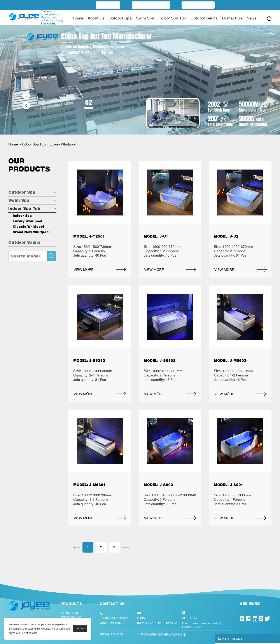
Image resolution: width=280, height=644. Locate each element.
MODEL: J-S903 (158, 485)
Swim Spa (145, 18)
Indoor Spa (22, 216)
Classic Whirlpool (28, 227)
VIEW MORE (84, 269)
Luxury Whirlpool (63, 144)
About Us (96, 18)
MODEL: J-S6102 (160, 361)
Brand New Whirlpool (31, 232)
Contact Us (232, 18)
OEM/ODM (108, 5)
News (252, 18)
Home (78, 18)
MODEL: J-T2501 (89, 236)
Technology (198, 5)
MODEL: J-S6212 (89, 361)
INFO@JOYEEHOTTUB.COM (157, 623)
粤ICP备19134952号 (111, 634)
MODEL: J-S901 (229, 485)
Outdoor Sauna (204, 18)
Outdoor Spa (120, 18)
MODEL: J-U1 (156, 236)
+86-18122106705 (112, 623)
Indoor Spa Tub (172, 18)
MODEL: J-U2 (226, 236)
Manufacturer (151, 5)
